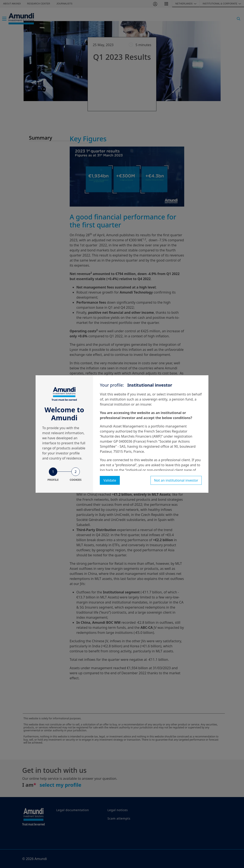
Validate (110, 480)
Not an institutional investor (176, 480)
